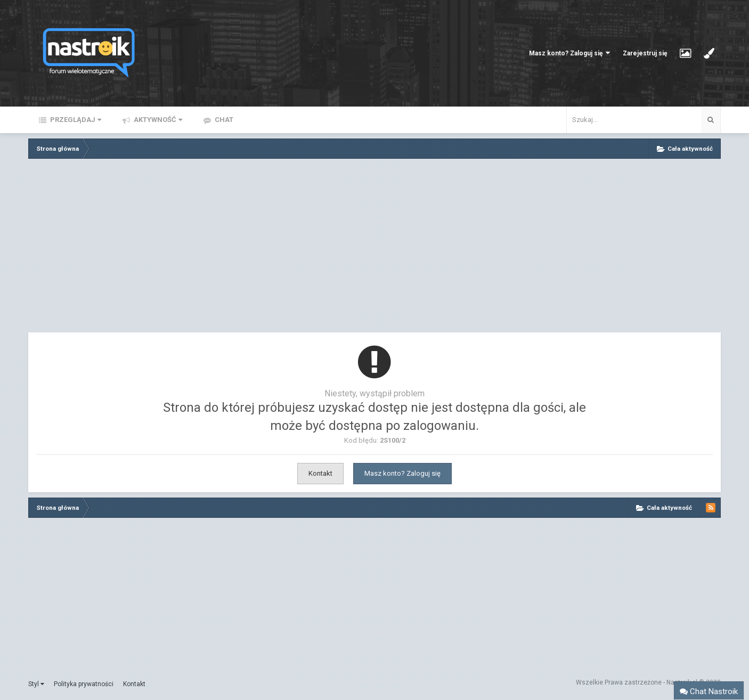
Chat (223, 120)
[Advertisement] (374, 248)
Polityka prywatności (84, 684)
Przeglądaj (75, 120)
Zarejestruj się (645, 53)
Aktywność (157, 120)
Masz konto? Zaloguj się (569, 53)
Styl (36, 684)
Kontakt (320, 473)
